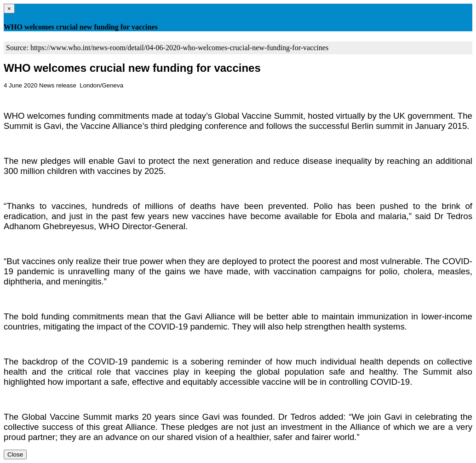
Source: (18, 48)
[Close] (9, 9)
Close (15, 454)
